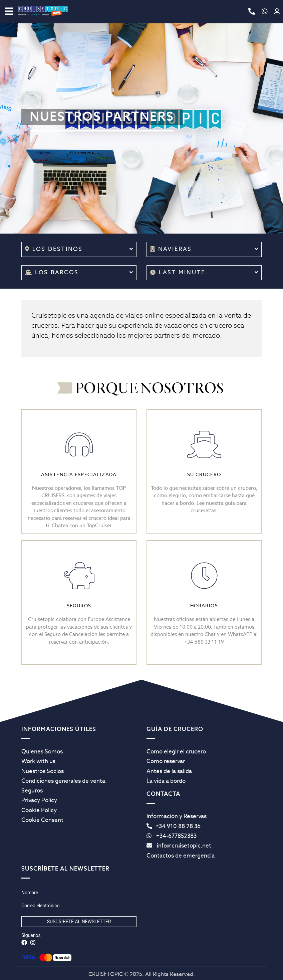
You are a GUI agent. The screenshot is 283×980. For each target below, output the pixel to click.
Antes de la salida (169, 771)
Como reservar (166, 761)
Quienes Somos (42, 751)
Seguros (32, 790)
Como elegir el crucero (176, 751)
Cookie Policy (39, 810)
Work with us (38, 761)
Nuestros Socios (43, 771)
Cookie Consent (42, 820)
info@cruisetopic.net (179, 846)
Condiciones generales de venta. (64, 781)
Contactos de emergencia (181, 856)
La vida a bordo (166, 781)
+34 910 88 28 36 (174, 826)
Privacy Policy (39, 800)
